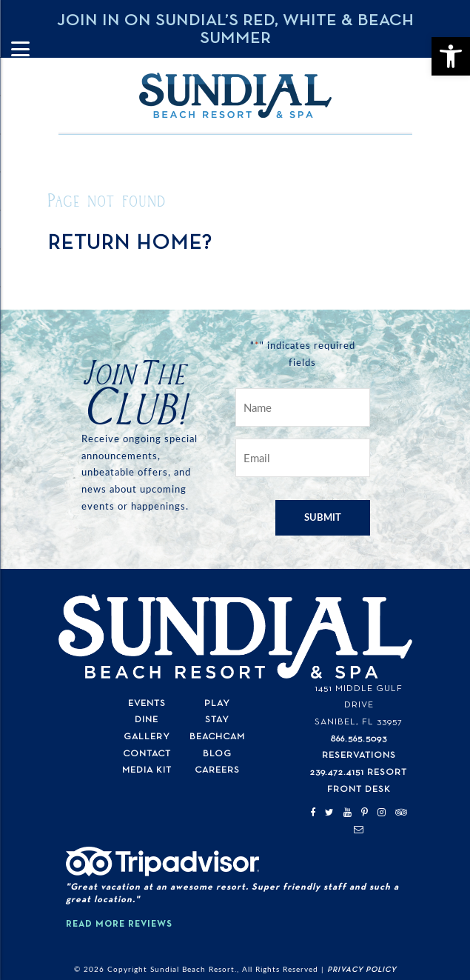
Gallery (147, 737)
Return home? (130, 243)
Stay (217, 720)
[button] (451, 56)
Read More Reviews (119, 924)
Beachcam (217, 737)
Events (147, 703)
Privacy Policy (362, 970)
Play (217, 703)
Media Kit (147, 770)
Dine (147, 720)
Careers (217, 770)
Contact (147, 754)
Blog (217, 754)
